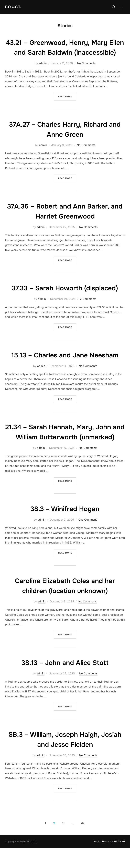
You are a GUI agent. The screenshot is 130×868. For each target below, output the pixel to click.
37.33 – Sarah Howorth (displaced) (65, 298)
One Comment (88, 540)
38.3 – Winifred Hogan (65, 529)
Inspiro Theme (101, 861)
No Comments (86, 73)
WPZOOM (119, 861)
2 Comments (88, 309)
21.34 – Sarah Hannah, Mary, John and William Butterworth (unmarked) (65, 447)
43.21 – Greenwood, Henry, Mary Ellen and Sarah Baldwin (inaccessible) (65, 52)
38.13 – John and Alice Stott (65, 682)
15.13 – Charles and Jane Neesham (65, 365)
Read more (67, 106)
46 (83, 843)
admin (43, 73)
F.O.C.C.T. (13, 7)
